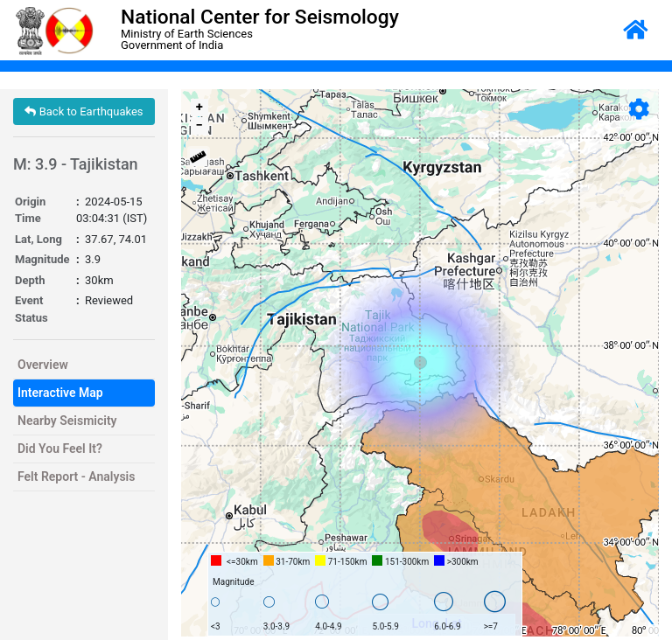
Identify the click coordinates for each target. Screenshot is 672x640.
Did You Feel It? (60, 449)
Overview (43, 365)
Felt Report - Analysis (76, 477)
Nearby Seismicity (67, 421)
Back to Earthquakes (84, 111)
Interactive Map (60, 393)
